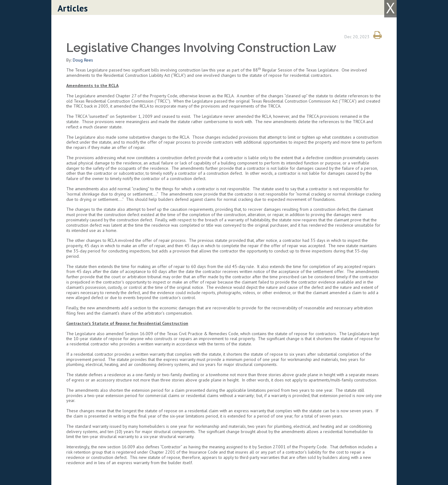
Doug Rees (83, 60)
